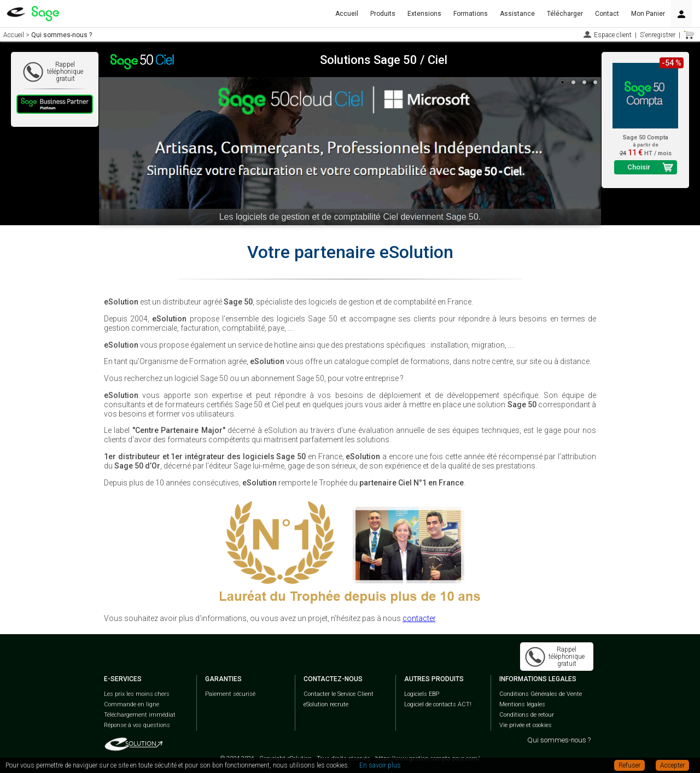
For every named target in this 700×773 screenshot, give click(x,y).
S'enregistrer (658, 35)
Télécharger (565, 14)
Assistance (517, 14)
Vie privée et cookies (526, 725)
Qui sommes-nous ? (559, 740)
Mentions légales (522, 704)
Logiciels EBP (422, 694)
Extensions (424, 14)
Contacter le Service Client (339, 694)
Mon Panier (648, 14)
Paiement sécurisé (230, 694)
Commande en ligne (132, 704)
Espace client (613, 35)
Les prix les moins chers (137, 694)
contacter (419, 618)
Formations (471, 14)
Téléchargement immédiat (140, 715)
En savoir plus (380, 765)
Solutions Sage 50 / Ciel (384, 60)
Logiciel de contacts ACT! (438, 704)
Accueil (347, 14)
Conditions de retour (527, 715)
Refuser (629, 765)
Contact (607, 14)
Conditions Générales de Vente (541, 694)
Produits (383, 14)
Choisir (639, 167)
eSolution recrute (326, 704)
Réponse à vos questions (137, 725)
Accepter (672, 765)
